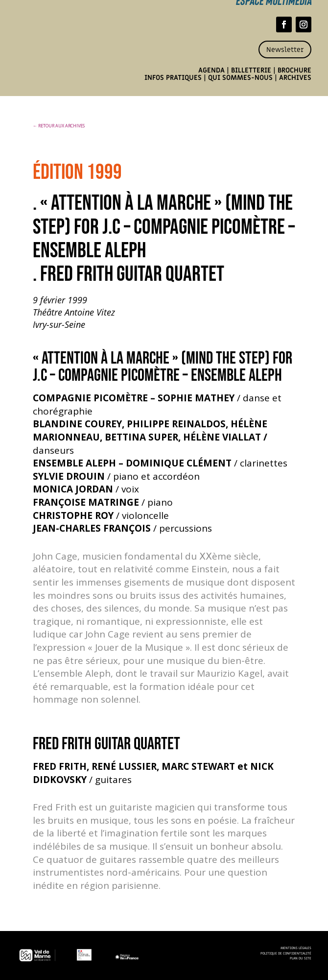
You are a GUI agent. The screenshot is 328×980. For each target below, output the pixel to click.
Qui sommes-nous (240, 78)
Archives (295, 78)
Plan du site (301, 958)
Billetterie (251, 70)
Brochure (294, 70)
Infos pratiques (173, 78)
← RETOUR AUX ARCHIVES (59, 126)
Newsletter (285, 50)
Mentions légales (296, 948)
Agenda (211, 70)
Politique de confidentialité (286, 953)
